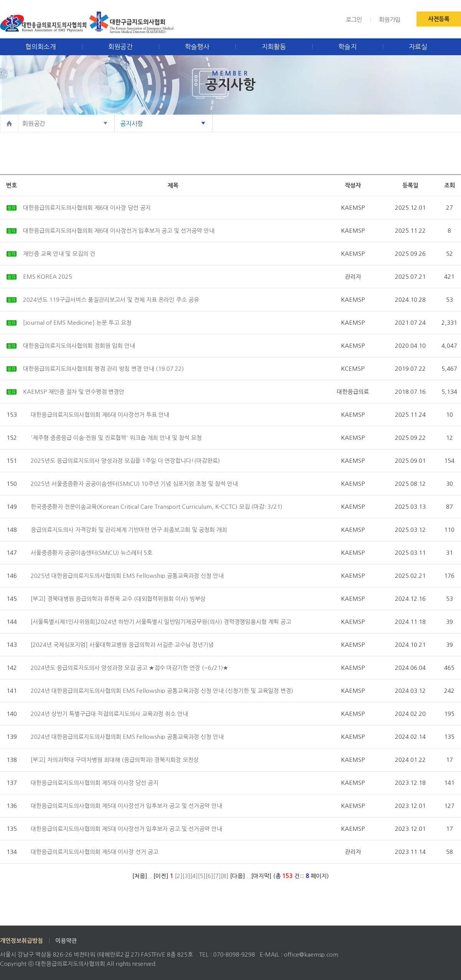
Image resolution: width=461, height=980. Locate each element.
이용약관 (66, 941)
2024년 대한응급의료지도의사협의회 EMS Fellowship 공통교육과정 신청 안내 (127, 737)
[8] (225, 876)
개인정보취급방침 (21, 941)
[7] (217, 876)
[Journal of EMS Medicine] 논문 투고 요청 (77, 323)
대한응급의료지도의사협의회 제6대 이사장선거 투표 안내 (100, 415)
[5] (202, 876)
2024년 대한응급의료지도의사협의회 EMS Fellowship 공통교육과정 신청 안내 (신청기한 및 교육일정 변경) (162, 691)
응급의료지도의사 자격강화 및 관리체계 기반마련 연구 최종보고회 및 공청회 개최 (129, 530)
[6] (209, 876)
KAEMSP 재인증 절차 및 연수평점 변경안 (74, 392)
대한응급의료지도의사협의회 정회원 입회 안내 (79, 346)
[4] (194, 876)
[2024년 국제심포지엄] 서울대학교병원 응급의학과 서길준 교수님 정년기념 (122, 645)
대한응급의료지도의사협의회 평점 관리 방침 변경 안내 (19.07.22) (103, 369)
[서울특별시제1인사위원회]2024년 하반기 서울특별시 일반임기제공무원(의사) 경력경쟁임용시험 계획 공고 (161, 622)
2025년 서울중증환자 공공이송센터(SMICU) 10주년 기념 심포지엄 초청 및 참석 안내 (134, 484)
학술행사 (197, 47)
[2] (179, 876)
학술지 (347, 47)
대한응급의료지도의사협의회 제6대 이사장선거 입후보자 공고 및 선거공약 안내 (119, 231)
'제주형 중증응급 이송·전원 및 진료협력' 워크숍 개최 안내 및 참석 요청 (116, 438)
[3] (186, 876)
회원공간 (120, 47)
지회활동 (274, 47)
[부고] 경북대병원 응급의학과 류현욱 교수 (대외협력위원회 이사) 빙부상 (118, 599)
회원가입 (390, 20)
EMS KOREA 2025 (48, 277)
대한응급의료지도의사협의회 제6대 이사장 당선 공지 (87, 208)
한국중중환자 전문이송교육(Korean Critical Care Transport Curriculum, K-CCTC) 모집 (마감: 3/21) (156, 507)
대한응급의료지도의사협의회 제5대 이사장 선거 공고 (95, 852)
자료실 (418, 47)
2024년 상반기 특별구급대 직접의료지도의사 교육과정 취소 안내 (109, 714)
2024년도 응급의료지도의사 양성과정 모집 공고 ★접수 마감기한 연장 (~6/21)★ (129, 668)
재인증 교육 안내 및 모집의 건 (59, 254)
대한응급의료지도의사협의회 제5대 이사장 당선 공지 (95, 783)
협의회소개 (41, 47)
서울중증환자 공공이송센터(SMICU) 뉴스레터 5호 (91, 553)
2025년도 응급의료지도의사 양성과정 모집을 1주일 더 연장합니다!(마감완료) (125, 461)
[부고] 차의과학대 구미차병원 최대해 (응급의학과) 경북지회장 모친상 (115, 760)
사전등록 (439, 19)
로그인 (354, 20)
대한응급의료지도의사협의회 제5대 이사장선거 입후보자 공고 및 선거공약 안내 (126, 806)
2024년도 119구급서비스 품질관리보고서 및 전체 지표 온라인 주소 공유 (111, 300)
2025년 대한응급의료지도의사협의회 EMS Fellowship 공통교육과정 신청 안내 (127, 576)
